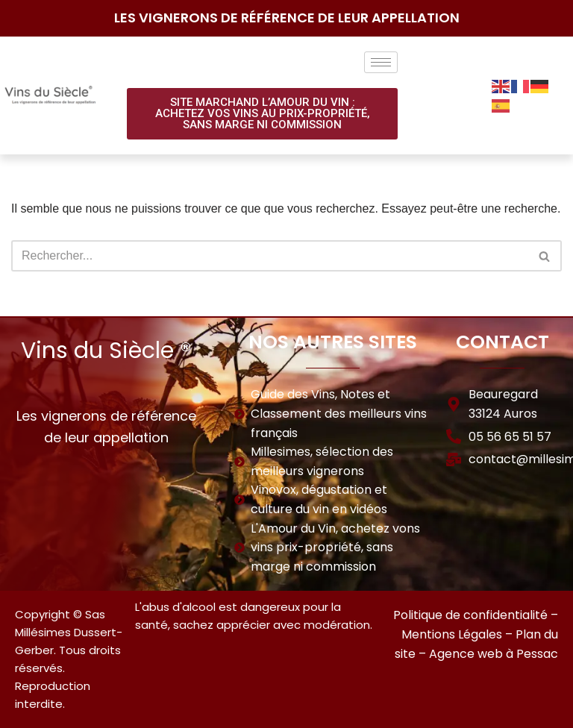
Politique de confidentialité (470, 615)
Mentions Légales (452, 634)
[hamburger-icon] (381, 62)
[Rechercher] (270, 256)
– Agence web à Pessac (488, 654)
